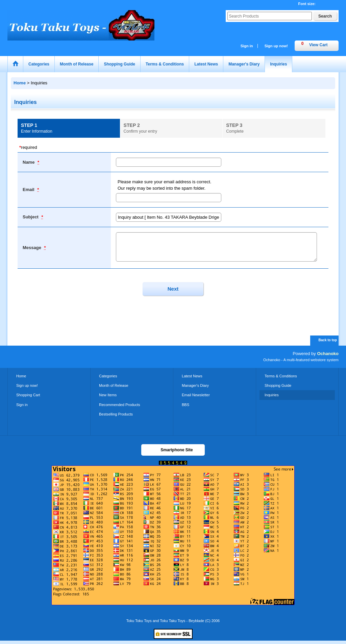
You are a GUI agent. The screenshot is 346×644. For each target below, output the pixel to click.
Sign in (247, 46)
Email (29, 190)
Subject (31, 217)
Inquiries (272, 395)
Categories (108, 376)
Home (21, 376)
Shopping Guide (278, 385)
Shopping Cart (28, 395)
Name (29, 162)
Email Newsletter (196, 395)
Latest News (192, 376)
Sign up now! (276, 46)
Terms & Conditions (281, 376)
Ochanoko (328, 354)
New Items (108, 395)
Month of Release (114, 385)
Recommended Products (120, 405)
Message (33, 248)
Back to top (328, 340)
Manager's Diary (195, 385)
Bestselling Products (116, 414)
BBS (186, 405)
